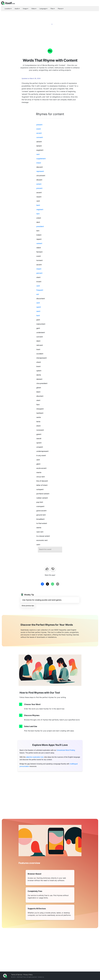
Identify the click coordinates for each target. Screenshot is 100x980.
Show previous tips (28, 606)
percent (39, 273)
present (39, 125)
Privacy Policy (28, 975)
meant (39, 269)
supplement (41, 159)
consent (40, 137)
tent (38, 214)
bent (38, 205)
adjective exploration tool (35, 757)
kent (38, 315)
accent (39, 133)
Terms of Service (17, 975)
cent (38, 286)
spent (39, 307)
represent (40, 171)
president (40, 226)
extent (39, 184)
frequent (40, 290)
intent (39, 163)
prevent (39, 188)
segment (40, 209)
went (38, 311)
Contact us (41, 977)
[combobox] (50, 549)
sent (38, 303)
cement (39, 243)
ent (38, 294)
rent (38, 154)
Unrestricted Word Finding (66, 750)
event (39, 129)
